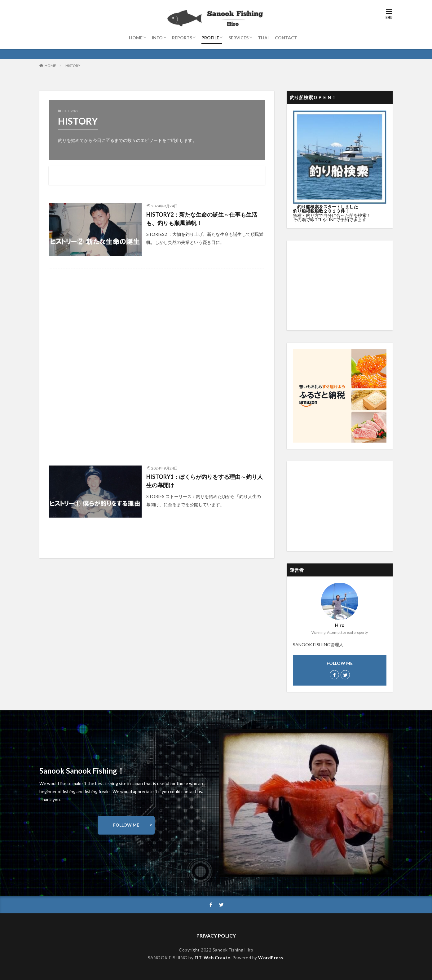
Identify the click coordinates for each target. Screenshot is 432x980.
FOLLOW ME (126, 825)
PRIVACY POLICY (216, 936)
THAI (263, 38)
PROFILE (210, 38)
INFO (157, 38)
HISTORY (73, 66)
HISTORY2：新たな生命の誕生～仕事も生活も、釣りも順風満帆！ (202, 219)
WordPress (271, 958)
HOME (136, 38)
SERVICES (238, 38)
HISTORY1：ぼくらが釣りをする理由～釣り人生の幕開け (205, 481)
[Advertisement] (157, 362)
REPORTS (182, 38)
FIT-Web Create (212, 958)
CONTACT (286, 38)
